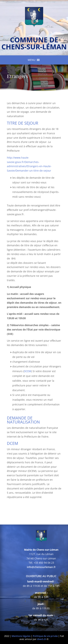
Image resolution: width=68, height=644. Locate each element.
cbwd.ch (41, 639)
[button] (32, 60)
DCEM (28, 371)
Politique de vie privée (45, 636)
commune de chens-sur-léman (34, 43)
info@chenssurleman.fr (41, 567)
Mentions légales (21, 636)
